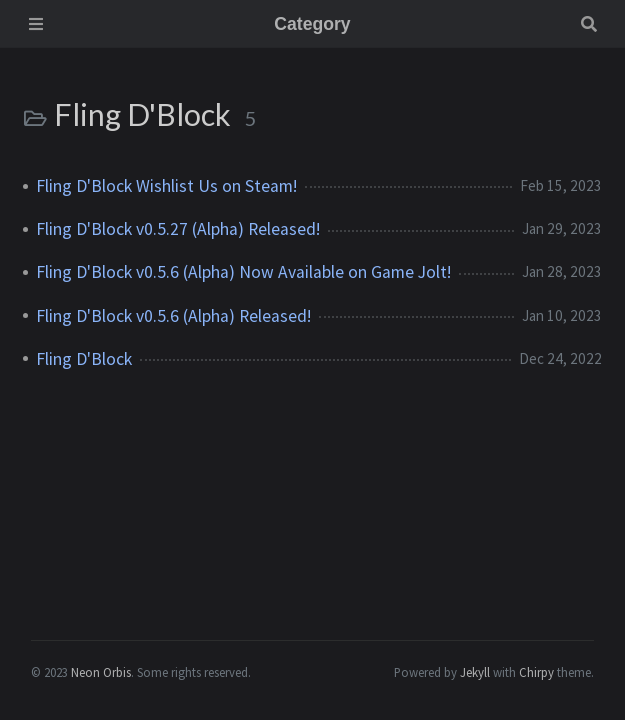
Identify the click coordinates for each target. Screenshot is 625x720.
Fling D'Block (84, 359)
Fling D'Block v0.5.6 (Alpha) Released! (173, 316)
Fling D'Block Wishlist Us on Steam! (166, 186)
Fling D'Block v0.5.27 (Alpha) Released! (178, 229)
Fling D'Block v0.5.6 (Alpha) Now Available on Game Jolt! (243, 272)
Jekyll (475, 672)
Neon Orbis (101, 672)
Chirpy (536, 672)
